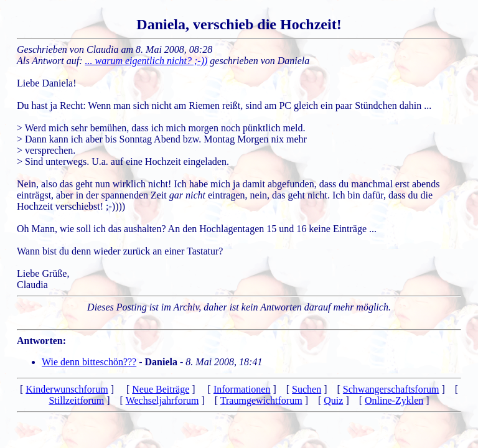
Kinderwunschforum (67, 389)
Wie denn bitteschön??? (89, 362)
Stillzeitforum (76, 400)
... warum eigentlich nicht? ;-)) (147, 61)
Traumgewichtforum (261, 400)
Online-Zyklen (394, 400)
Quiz (333, 400)
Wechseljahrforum (162, 400)
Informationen (242, 389)
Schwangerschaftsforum (391, 389)
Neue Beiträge (161, 389)
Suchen (307, 389)
